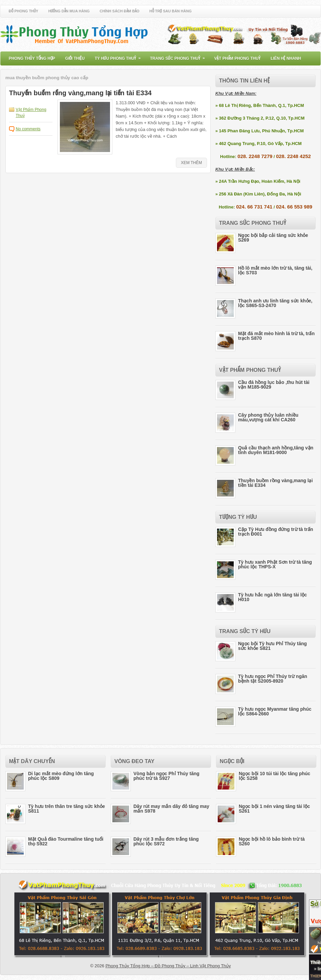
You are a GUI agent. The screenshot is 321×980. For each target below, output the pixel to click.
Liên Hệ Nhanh (286, 58)
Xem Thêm (191, 163)
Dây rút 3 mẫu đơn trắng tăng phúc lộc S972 (166, 841)
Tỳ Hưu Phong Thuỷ (120, 56)
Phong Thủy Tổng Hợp (32, 58)
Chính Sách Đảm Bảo (120, 11)
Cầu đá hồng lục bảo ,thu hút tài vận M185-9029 (274, 385)
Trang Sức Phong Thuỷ (179, 56)
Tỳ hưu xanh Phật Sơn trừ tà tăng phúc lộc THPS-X (275, 564)
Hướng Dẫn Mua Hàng (69, 11)
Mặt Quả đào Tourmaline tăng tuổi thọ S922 (66, 841)
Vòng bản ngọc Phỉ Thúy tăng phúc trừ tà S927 (166, 776)
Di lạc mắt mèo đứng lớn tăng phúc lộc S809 (61, 776)
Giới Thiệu (75, 58)
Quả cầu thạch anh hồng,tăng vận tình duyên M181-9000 (276, 450)
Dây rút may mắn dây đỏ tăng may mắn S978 (171, 809)
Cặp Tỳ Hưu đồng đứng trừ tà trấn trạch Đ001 (276, 532)
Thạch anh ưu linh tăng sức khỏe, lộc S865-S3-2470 (275, 303)
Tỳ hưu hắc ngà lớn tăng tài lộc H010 (273, 597)
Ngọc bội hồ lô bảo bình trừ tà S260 (272, 841)
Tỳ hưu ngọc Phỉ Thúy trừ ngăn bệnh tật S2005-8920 (273, 679)
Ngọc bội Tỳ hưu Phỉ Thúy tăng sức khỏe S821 (273, 646)
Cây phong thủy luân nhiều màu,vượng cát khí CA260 (268, 417)
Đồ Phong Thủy (23, 11)
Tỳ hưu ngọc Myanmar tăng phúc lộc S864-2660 (275, 711)
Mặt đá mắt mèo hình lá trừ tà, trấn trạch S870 (276, 336)
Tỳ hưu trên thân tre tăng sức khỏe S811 (67, 809)
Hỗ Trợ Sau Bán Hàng (171, 11)
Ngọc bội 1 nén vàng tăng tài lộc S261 (274, 809)
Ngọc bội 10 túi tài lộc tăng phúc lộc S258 (275, 776)
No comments (28, 129)
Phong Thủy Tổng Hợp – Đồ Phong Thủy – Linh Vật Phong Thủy (168, 966)
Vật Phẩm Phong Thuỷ (237, 58)
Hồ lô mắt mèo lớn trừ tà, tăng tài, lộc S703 (275, 270)
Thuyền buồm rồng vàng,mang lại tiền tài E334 (80, 93)
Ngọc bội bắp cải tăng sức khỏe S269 (273, 238)
